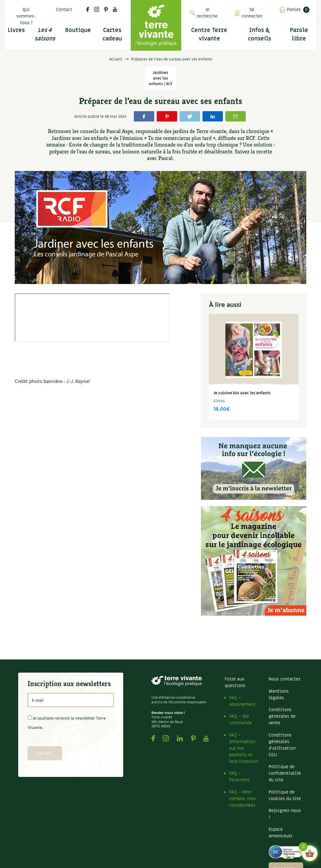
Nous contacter (284, 679)
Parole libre (299, 34)
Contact (64, 10)
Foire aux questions (235, 682)
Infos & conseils (260, 34)
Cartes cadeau (112, 34)
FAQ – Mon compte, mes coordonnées (242, 799)
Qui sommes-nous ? (26, 16)
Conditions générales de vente (282, 716)
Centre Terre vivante (209, 34)
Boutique (78, 30)
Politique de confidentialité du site (285, 773)
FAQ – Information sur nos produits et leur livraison (244, 748)
